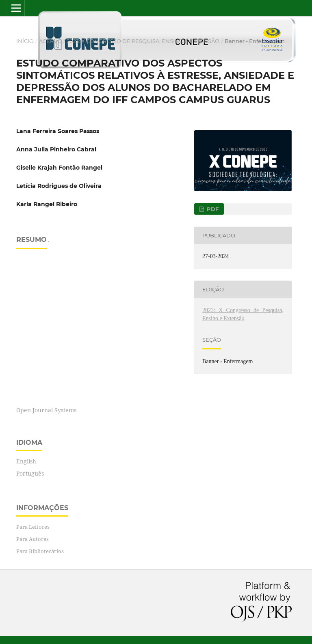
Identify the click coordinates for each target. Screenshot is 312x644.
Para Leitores (33, 527)
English (26, 461)
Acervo (50, 41)
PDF (212, 209)
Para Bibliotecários (40, 551)
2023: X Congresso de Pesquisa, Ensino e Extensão (143, 41)
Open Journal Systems (46, 410)
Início (25, 41)
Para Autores (32, 539)
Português (30, 473)
